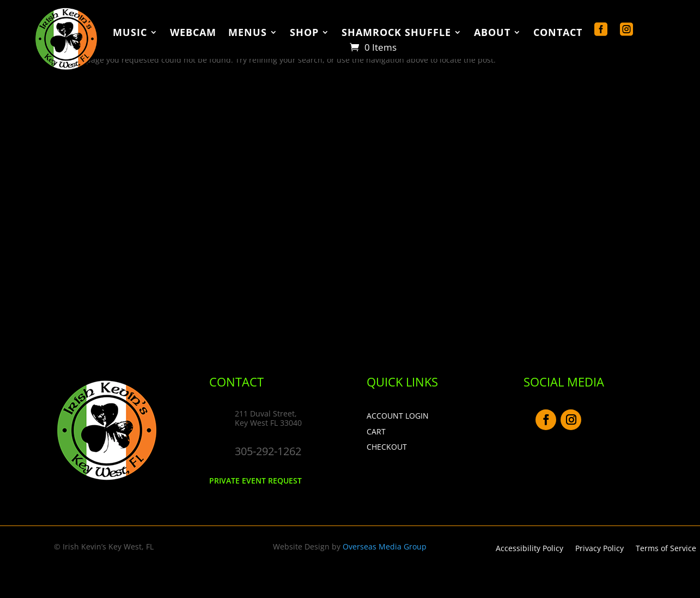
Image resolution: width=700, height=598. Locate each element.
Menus (248, 33)
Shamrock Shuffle (396, 33)
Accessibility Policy (529, 549)
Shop (304, 33)
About (492, 33)
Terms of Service (666, 549)
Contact (558, 33)
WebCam (193, 33)
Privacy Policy (599, 549)
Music (130, 33)
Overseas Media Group (385, 546)
